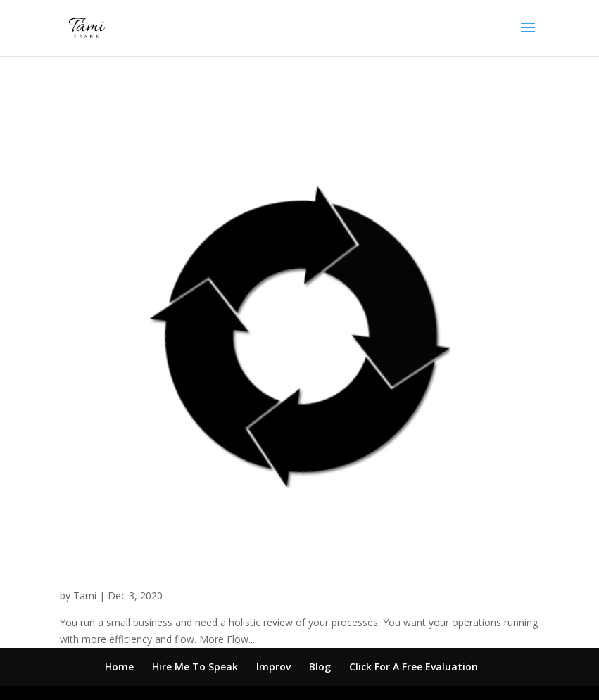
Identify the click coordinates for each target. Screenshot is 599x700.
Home (119, 667)
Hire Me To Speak (195, 667)
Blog (320, 667)
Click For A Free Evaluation (414, 667)
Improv (273, 667)
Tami (85, 596)
